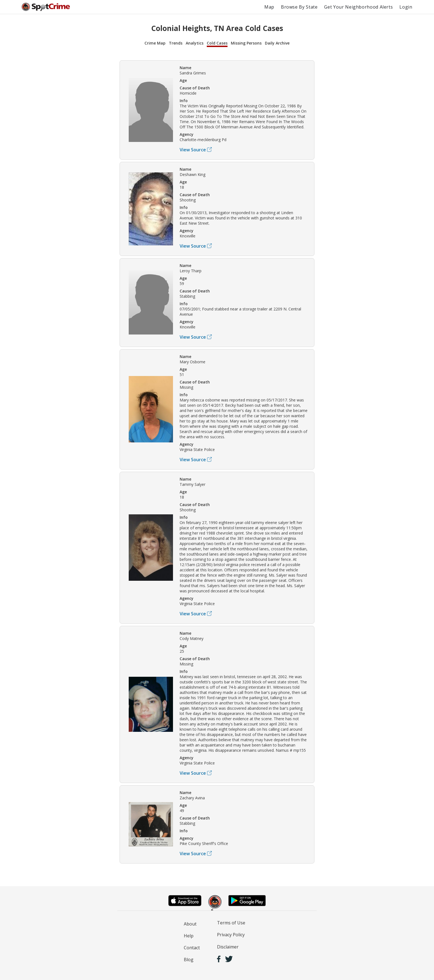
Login (406, 7)
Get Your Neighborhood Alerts (358, 7)
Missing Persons (246, 43)
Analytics (195, 43)
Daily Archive (277, 43)
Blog (189, 960)
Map (269, 7)
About (190, 924)
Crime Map (155, 43)
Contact (192, 948)
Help (189, 936)
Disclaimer (228, 947)
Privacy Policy (231, 935)
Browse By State (299, 7)
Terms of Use (231, 923)
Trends (176, 43)
